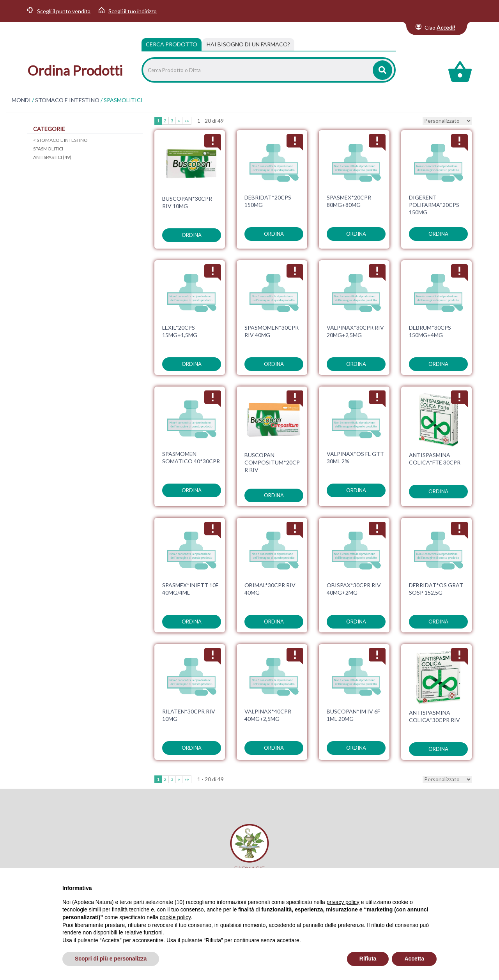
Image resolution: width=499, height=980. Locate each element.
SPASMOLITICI (48, 149)
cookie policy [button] (175, 917)
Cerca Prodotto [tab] (172, 44)
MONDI (21, 100)
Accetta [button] (414, 959)
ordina (192, 235)
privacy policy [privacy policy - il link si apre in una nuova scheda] (343, 902)
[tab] (248, 44)
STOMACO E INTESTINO (67, 100)
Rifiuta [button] (368, 959)
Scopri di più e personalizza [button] (111, 959)
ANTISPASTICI (52, 157)
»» (187, 121)
